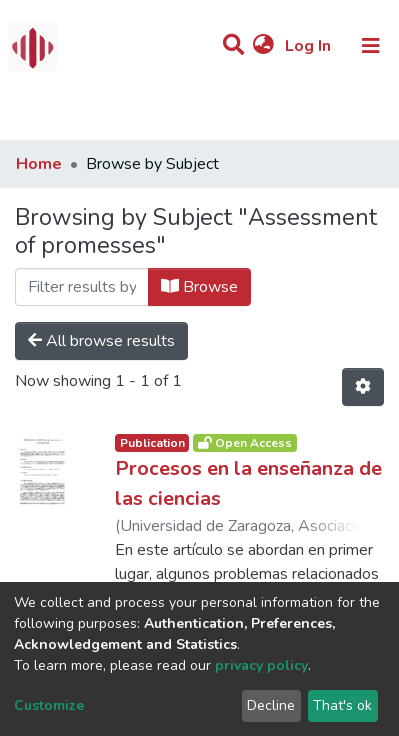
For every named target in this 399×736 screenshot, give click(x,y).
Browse (199, 287)
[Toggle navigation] (371, 46)
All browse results (101, 341)
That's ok (342, 705)
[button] (263, 46)
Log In (310, 46)
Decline (271, 705)
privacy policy (261, 665)
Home (39, 164)
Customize (49, 705)
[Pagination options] (363, 387)
